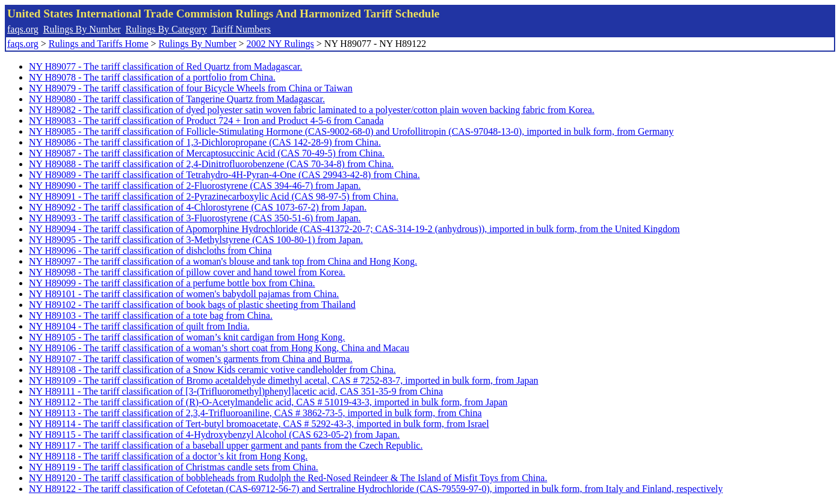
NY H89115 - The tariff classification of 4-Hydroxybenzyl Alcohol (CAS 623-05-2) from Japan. (214, 435)
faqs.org (23, 29)
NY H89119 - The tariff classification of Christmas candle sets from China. (174, 467)
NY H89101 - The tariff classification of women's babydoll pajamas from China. (184, 294)
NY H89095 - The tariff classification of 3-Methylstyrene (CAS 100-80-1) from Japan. (196, 240)
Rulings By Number (82, 29)
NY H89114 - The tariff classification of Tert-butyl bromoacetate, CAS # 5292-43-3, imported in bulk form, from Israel (259, 424)
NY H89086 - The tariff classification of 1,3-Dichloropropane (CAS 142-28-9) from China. (205, 142)
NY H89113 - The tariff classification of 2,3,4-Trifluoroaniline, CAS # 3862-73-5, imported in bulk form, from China (255, 413)
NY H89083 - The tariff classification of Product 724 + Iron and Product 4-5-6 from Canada (206, 121)
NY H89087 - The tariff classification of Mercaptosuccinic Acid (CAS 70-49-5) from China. (207, 153)
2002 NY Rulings (280, 44)
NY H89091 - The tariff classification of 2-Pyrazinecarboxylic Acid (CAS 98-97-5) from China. (214, 196)
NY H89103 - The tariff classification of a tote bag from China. (151, 315)
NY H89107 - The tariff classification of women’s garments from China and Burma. (191, 359)
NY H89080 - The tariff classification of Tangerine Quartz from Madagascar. (177, 99)
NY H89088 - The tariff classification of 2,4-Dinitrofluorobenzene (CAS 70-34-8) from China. (211, 164)
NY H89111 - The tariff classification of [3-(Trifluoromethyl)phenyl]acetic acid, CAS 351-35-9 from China (236, 391)
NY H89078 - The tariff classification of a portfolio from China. (152, 77)
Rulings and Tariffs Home (99, 44)
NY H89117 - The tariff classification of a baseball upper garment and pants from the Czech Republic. (226, 445)
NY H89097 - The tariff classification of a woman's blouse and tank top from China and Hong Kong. (223, 261)
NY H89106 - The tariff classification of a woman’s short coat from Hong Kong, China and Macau (219, 348)
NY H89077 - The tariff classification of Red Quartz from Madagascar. (165, 66)
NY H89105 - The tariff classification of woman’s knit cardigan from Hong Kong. (187, 337)
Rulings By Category (166, 29)
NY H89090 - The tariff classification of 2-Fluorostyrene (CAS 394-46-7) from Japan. (195, 186)
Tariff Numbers (241, 29)
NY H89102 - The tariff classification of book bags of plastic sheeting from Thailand (192, 305)
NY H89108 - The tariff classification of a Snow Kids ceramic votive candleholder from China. (212, 370)
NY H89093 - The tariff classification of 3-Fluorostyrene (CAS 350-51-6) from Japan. (195, 218)
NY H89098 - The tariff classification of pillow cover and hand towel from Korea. (187, 272)
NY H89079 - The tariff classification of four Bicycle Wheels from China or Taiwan (191, 88)
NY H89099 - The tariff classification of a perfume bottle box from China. (172, 283)
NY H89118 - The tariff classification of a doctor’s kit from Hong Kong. (168, 456)
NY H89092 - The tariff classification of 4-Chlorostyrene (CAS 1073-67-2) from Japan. (198, 207)
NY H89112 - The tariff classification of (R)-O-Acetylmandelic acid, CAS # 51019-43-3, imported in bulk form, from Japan (268, 402)
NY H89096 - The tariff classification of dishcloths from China (150, 250)
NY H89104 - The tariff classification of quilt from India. (139, 326)
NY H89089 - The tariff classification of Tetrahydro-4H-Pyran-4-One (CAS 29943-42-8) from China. (224, 175)
